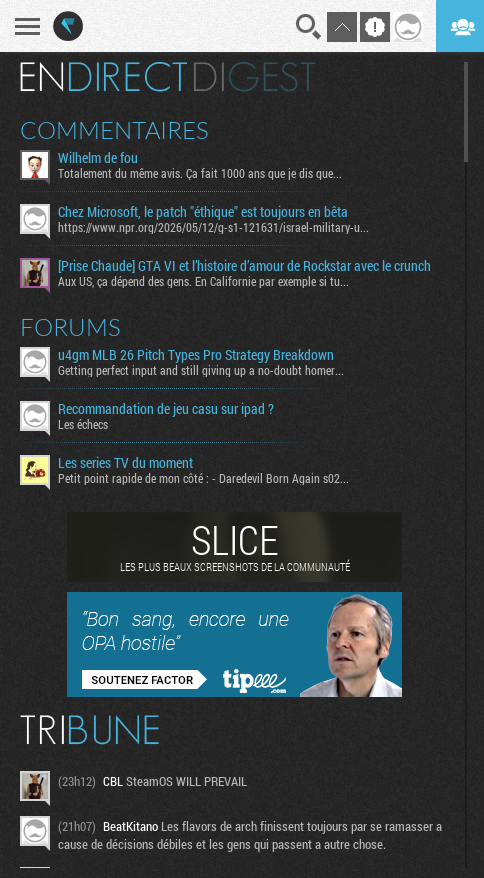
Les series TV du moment (125, 463)
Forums (70, 327)
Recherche (309, 27)
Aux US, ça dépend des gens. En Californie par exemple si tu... (203, 281)
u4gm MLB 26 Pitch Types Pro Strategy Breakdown (196, 355)
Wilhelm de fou (98, 158)
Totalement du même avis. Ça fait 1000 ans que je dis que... (200, 173)
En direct (103, 77)
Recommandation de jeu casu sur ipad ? (166, 409)
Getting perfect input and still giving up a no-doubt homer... (201, 370)
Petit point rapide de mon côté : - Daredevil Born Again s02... (203, 478)
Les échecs (83, 424)
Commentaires (114, 130)
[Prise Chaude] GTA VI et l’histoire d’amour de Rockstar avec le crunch (244, 266)
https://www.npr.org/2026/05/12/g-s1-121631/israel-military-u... (213, 227)
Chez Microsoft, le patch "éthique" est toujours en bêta (203, 212)
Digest (254, 77)
